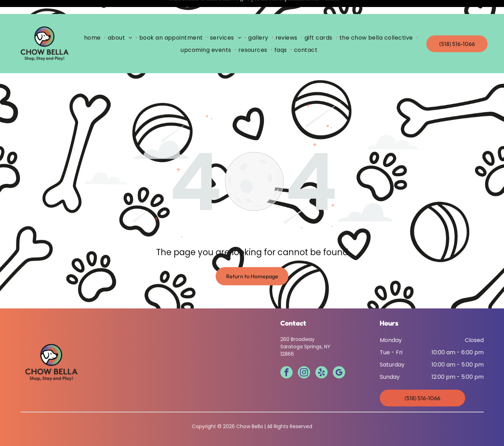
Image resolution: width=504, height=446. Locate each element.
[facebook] (286, 356)
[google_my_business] (339, 356)
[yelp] (321, 356)
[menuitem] (94, 23)
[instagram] (304, 356)
